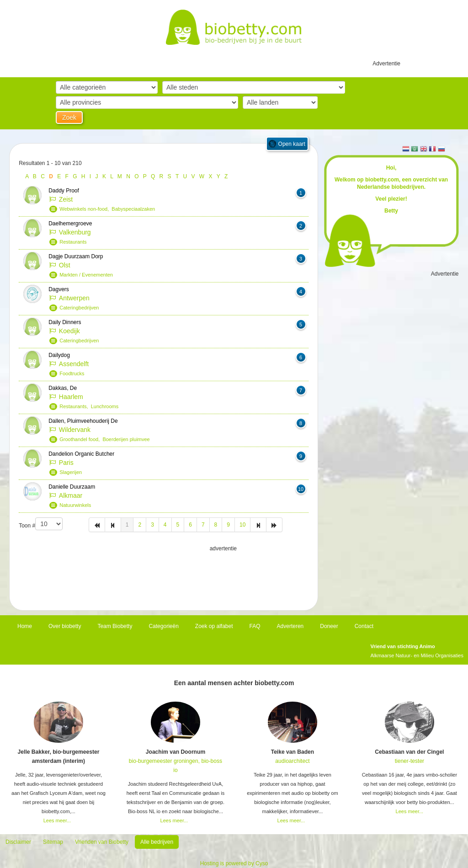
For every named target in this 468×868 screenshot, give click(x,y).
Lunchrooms (105, 406)
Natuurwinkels (75, 505)
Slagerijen (71, 472)
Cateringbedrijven (79, 308)
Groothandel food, (81, 439)
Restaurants (73, 242)
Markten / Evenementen (86, 275)
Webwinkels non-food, (85, 209)
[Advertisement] (164, 576)
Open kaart (292, 144)
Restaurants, (75, 406)
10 (242, 525)
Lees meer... (57, 820)
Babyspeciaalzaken (133, 209)
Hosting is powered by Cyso (234, 863)
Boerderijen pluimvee (126, 439)
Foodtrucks (72, 373)
